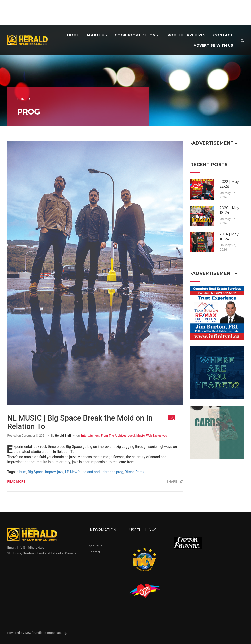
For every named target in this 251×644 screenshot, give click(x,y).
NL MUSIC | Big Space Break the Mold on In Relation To (80, 422)
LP (67, 472)
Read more (16, 482)
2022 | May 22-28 (229, 184)
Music (141, 436)
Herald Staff (63, 436)
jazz (60, 472)
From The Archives (114, 436)
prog (120, 472)
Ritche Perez (135, 472)
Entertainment (90, 436)
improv (50, 472)
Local (131, 436)
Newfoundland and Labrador (92, 472)
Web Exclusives (156, 436)
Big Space (36, 472)
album (22, 472)
